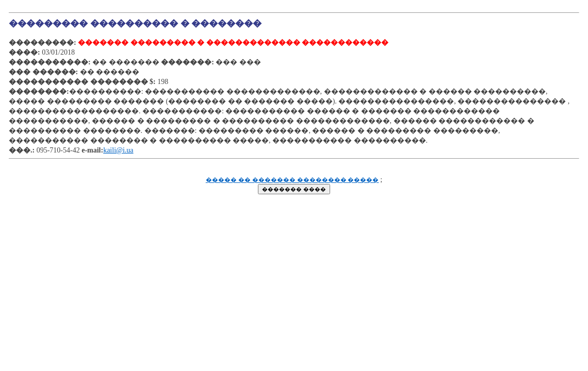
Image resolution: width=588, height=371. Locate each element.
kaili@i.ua (118, 150)
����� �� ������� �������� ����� (292, 180)
